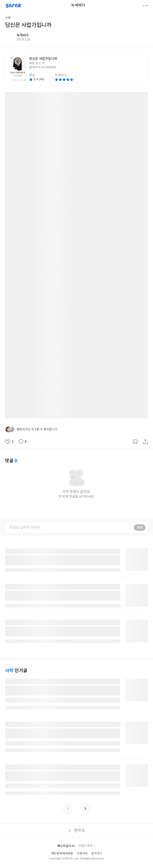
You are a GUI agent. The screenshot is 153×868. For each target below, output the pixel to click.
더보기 (145, 6)
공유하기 (145, 442)
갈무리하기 (135, 442)
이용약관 (82, 854)
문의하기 (97, 854)
